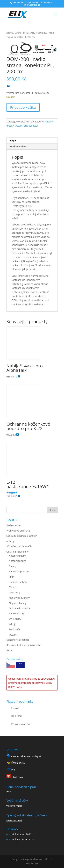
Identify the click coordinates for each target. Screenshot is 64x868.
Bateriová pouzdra (19, 571)
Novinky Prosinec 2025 (22, 839)
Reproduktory (17, 613)
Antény (10, 541)
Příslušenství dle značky (20, 546)
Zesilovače (15, 629)
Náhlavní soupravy (19, 598)
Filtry (12, 577)
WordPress (32, 863)
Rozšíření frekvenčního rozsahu (24, 645)
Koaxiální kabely (18, 582)
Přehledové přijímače (18, 531)
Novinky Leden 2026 (20, 834)
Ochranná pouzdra (19, 608)
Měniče (13, 587)
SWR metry (15, 619)
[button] (52, 47)
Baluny (13, 566)
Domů (10, 33)
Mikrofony (15, 592)
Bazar (10, 650)
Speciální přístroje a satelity (22, 536)
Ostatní (13, 635)
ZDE (9, 792)
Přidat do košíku (23, 107)
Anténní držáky (17, 556)
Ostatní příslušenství (25, 33)
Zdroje (13, 624)
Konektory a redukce (18, 640)
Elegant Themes (33, 859)
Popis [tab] (13, 140)
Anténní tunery (17, 561)
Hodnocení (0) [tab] (18, 146)
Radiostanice (14, 525)
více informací (14, 806)
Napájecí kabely (18, 603)
